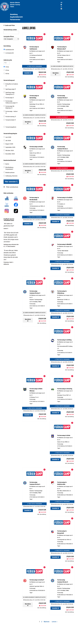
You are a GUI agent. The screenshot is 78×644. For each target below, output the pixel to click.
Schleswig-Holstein (10, 176)
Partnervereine (15, 20)
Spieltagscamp (10, 89)
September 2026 (9, 147)
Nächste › (47, 622)
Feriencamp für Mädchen (9, 107)
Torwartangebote (10, 127)
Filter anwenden (11, 182)
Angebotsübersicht (16, 17)
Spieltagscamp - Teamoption (9, 93)
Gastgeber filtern (11, 38)
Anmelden (28, 73)
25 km (6, 70)
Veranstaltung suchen (11, 30)
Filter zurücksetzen (12, 187)
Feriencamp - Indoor (11, 112)
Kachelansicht (9, 50)
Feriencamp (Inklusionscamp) (11, 102)
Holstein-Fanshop (15, 5)
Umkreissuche (7, 60)
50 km (6, 74)
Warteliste (56, 74)
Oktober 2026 (9, 150)
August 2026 (8, 144)
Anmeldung (14, 14)
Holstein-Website (15, 3)
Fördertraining (10, 117)
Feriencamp (9, 98)
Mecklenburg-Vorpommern (9, 168)
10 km (6, 67)
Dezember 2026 (9, 154)
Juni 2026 (7, 137)
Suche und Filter (10, 25)
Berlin (6, 164)
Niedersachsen (9, 173)
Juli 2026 (7, 141)
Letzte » (55, 622)
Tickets (12, 7)
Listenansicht (9, 53)
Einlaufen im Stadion (11, 85)
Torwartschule (10, 120)
